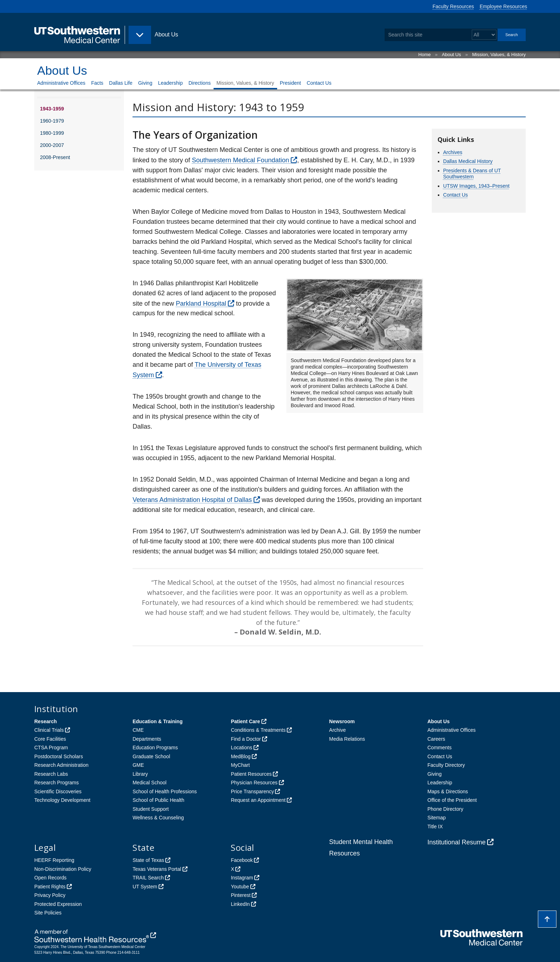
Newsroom (342, 721)
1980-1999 (52, 133)
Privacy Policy (50, 895)
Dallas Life (121, 83)
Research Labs (51, 774)
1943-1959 (52, 109)
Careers (436, 739)
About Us (451, 55)
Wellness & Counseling (158, 818)
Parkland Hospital (201, 304)
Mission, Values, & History (499, 55)
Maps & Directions (448, 791)
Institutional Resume (457, 842)
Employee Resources (503, 6)
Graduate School (151, 756)
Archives (453, 152)
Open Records (50, 878)
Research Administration (61, 765)
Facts (97, 83)
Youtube (240, 887)
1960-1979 (52, 121)
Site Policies (48, 913)
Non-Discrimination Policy (63, 869)
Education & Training (157, 721)
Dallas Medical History (468, 161)
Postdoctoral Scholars (59, 756)
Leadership (170, 83)
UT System (145, 887)
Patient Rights (50, 887)
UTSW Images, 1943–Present (476, 186)
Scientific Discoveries (58, 791)
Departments (147, 739)
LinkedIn (240, 904)
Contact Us (319, 83)
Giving (145, 83)
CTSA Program (51, 748)
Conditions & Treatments (258, 730)
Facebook (242, 860)
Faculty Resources (453, 6)
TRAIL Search (148, 878)
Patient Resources (251, 774)
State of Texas (148, 860)
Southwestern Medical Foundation (240, 160)
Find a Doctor (246, 739)
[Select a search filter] (484, 35)
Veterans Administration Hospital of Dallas (192, 500)
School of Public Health (158, 800)
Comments (440, 748)
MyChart (240, 765)
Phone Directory (445, 809)
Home (424, 55)
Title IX (435, 827)
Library (140, 774)
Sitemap (437, 818)
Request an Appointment (258, 800)
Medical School (149, 783)
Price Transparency (252, 791)
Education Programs (155, 748)
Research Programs (57, 783)
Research (46, 721)
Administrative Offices (61, 83)
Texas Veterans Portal (157, 869)
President (291, 83)
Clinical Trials (49, 730)
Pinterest (241, 895)
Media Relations (347, 739)
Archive (338, 730)
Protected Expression (58, 904)
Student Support (151, 809)
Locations (241, 748)
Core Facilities (50, 739)
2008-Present (55, 157)
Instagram (242, 878)
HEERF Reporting (54, 860)
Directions (200, 83)
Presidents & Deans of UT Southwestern (472, 174)
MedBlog (241, 756)
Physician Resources (254, 783)
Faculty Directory (446, 765)
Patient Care (245, 721)
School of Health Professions (165, 791)
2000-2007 (52, 145)
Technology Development (62, 800)
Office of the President (452, 800)
